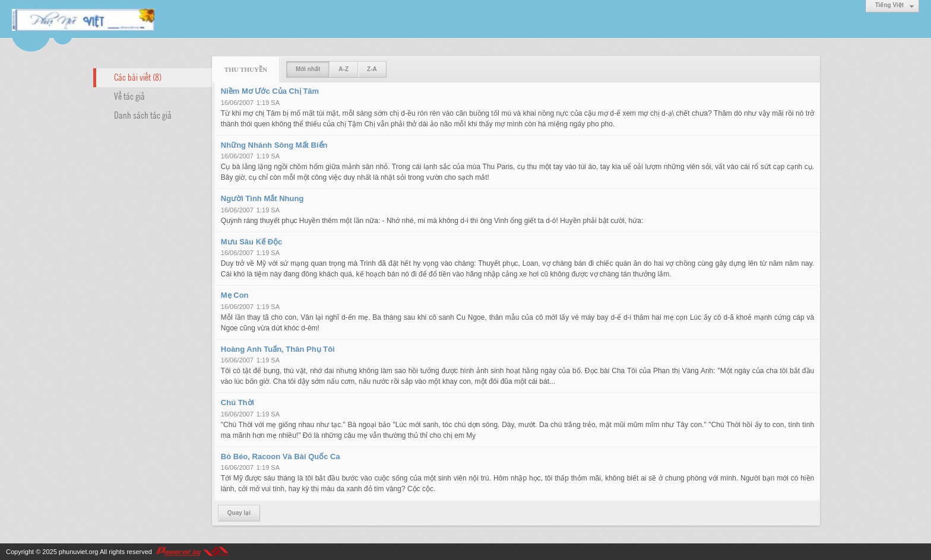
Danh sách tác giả (143, 114)
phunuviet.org (79, 552)
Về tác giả (129, 96)
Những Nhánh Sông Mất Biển (274, 145)
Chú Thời (237, 402)
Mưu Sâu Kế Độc (251, 242)
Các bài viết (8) (138, 77)
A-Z (343, 69)
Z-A (372, 69)
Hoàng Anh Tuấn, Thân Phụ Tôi (278, 349)
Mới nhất (308, 69)
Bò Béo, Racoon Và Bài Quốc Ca (281, 456)
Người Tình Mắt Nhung (262, 198)
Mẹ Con (235, 295)
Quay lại (239, 513)
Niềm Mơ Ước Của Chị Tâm (270, 91)
